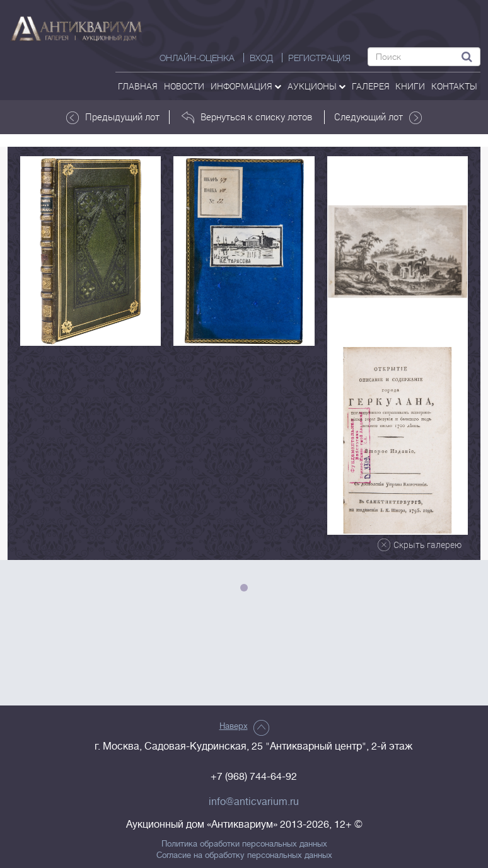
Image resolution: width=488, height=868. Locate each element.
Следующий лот (378, 117)
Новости (184, 86)
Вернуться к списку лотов (247, 117)
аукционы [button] (317, 86)
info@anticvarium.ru (254, 802)
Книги (410, 86)
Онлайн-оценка (197, 58)
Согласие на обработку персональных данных (244, 855)
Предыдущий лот (113, 117)
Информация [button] (246, 86)
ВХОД (261, 58)
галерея (371, 86)
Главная (138, 86)
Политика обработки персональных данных (244, 844)
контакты (454, 86)
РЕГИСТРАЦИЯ (319, 58)
